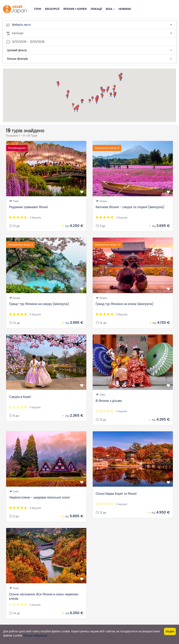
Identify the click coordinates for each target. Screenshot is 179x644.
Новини (125, 9)
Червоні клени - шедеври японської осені (39, 497)
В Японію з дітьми (109, 401)
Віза (110, 9)
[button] (102, 96)
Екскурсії (52, 9)
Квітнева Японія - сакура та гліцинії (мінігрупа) (130, 207)
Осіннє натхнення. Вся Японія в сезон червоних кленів (44, 596)
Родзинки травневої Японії (28, 207)
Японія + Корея (75, 9)
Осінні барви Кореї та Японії (116, 494)
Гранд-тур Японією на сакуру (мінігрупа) (39, 304)
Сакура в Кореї (20, 397)
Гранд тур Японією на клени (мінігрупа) (125, 304)
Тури (37, 9)
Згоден (170, 631)
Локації (96, 9)
